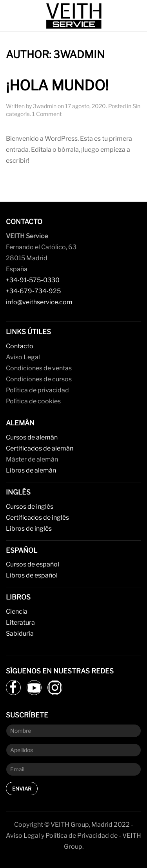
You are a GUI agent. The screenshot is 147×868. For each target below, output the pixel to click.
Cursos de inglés (30, 507)
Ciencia (17, 611)
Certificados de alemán (40, 448)
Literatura (20, 622)
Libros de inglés (29, 529)
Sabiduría (20, 634)
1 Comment (47, 114)
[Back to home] (74, 16)
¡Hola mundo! (57, 86)
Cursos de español (33, 564)
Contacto (20, 346)
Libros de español (32, 575)
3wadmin (45, 106)
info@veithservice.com (39, 302)
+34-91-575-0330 (33, 280)
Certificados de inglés (37, 518)
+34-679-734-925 (33, 291)
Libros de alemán (31, 470)
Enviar (22, 789)
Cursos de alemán (32, 437)
